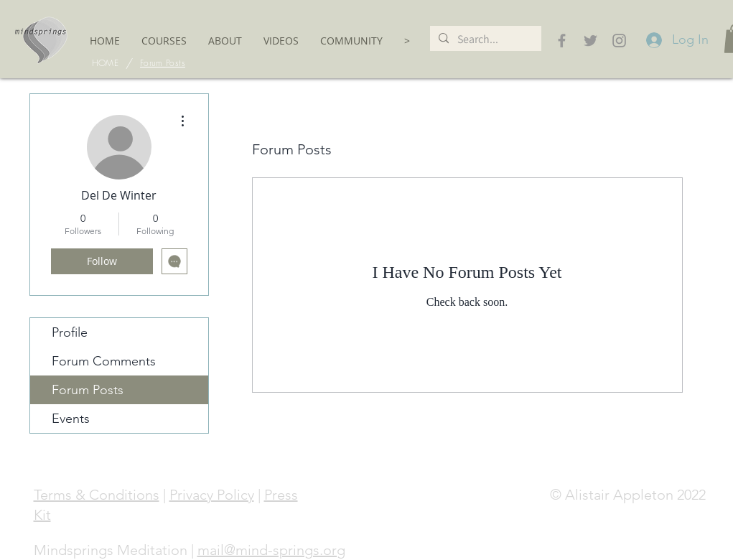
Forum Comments (104, 361)
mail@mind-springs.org (271, 550)
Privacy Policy (212, 495)
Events (71, 419)
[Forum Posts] (163, 63)
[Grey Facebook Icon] (562, 41)
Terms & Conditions (97, 495)
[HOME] (105, 63)
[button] (164, 41)
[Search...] (484, 39)
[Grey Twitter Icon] (590, 41)
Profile (70, 332)
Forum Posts (88, 390)
